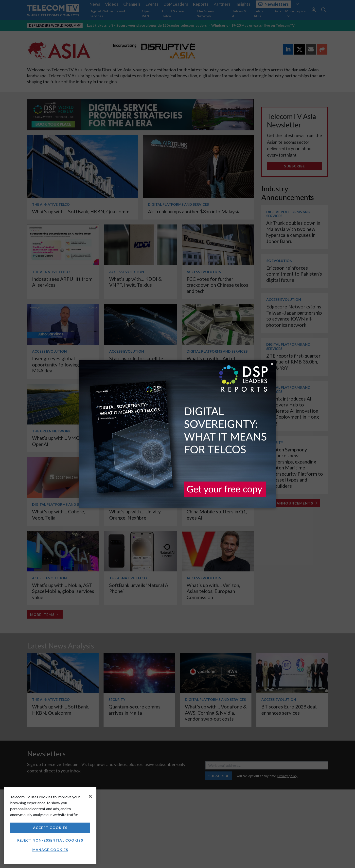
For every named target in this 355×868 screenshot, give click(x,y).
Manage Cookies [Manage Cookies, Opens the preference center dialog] (50, 850)
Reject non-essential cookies (50, 840)
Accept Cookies (50, 828)
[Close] (90, 796)
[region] (50, 826)
